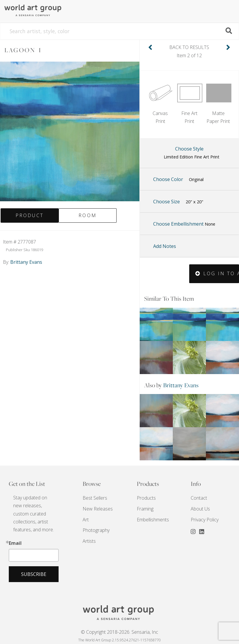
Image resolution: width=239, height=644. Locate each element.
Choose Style (192, 153)
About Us (200, 509)
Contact (199, 498)
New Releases (98, 509)
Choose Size (178, 202)
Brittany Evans (181, 385)
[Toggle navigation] (226, 11)
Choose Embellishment (184, 224)
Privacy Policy (205, 520)
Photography (96, 530)
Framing (145, 509)
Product (30, 215)
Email (15, 543)
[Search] (119, 31)
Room (88, 215)
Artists (89, 541)
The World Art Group (40, 11)
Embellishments (153, 520)
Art (86, 520)
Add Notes (165, 246)
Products (146, 498)
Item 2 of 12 (189, 51)
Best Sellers (95, 498)
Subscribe (34, 574)
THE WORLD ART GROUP (119, 613)
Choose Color (178, 180)
